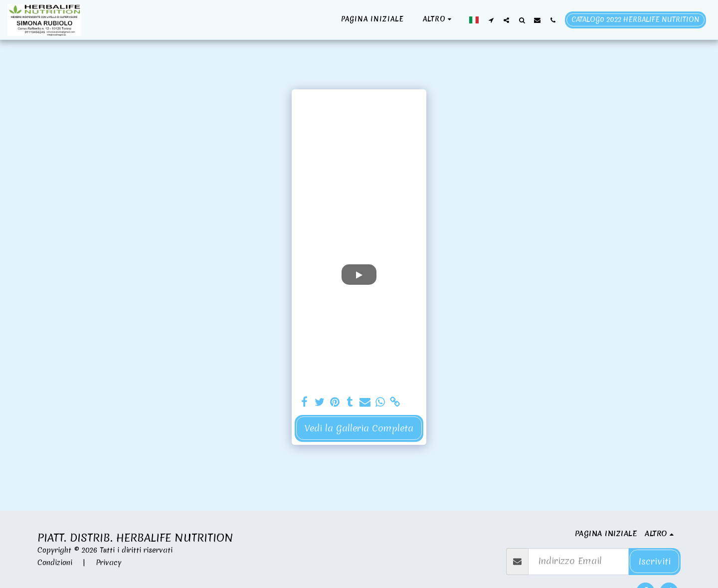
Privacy (109, 563)
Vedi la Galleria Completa (359, 428)
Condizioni (55, 563)
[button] (491, 20)
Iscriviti (654, 561)
